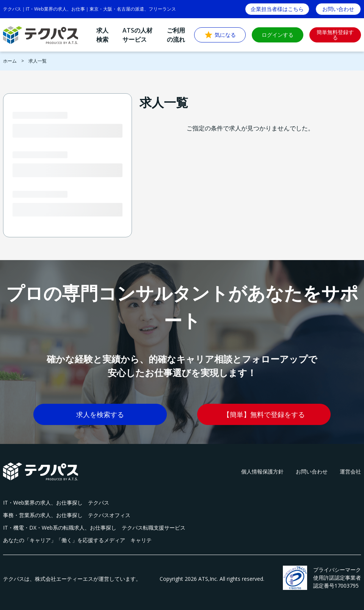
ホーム (10, 61)
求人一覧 (38, 61)
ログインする (278, 35)
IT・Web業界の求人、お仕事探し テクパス (56, 503)
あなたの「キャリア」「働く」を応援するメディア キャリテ (77, 540)
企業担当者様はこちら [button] (277, 9)
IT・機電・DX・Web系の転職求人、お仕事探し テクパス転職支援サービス (94, 528)
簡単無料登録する (335, 35)
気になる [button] (220, 35)
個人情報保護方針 (262, 471)
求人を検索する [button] (100, 414)
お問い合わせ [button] (338, 9)
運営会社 (350, 471)
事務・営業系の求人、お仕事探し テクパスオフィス (67, 515)
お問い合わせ (312, 471)
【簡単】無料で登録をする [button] (264, 414)
